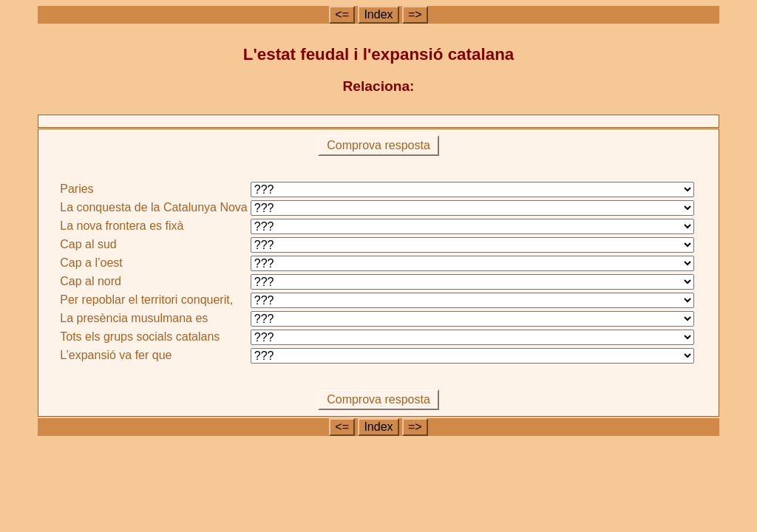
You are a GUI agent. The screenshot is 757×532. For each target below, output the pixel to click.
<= (342, 14)
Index (378, 14)
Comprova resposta (379, 145)
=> (415, 14)
